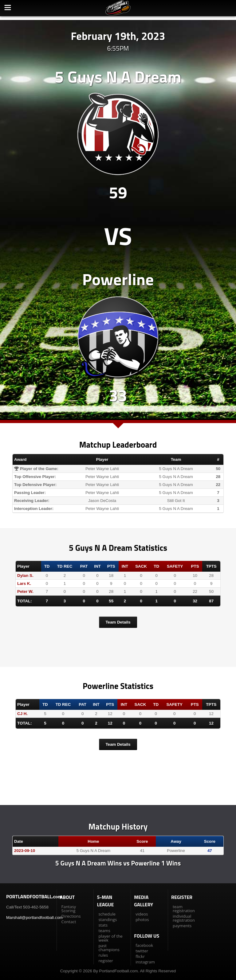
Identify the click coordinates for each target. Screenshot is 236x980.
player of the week (110, 938)
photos (142, 920)
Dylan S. (25, 576)
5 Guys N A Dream (118, 77)
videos (142, 914)
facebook (144, 945)
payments (182, 926)
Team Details (118, 622)
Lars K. (24, 583)
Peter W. (25, 591)
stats (103, 925)
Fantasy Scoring (69, 909)
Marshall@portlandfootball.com (34, 918)
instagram (145, 962)
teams (104, 931)
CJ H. (22, 714)
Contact (69, 922)
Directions (71, 916)
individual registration (184, 918)
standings (108, 920)
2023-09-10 (25, 851)
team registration (184, 909)
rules (103, 955)
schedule (107, 914)
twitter (142, 951)
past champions (109, 948)
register (106, 961)
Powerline (118, 279)
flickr (140, 956)
